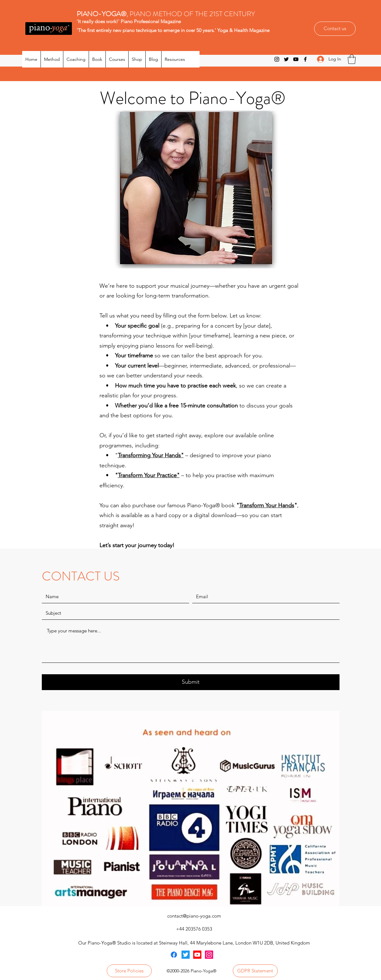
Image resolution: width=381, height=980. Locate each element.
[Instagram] (277, 59)
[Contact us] (335, 29)
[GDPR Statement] (255, 971)
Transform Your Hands (267, 505)
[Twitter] (286, 59)
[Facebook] (305, 59)
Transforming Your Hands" (151, 455)
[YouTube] (296, 59)
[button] (352, 59)
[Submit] (191, 682)
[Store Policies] (129, 971)
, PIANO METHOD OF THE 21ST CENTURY (167, 14)
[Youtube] (197, 955)
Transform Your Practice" (149, 475)
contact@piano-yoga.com (194, 916)
